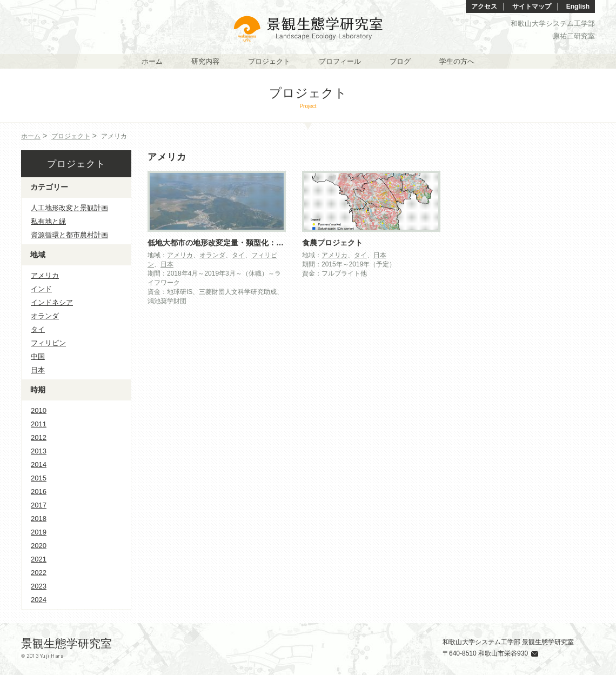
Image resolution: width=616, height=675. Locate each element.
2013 (39, 451)
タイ (238, 255)
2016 (39, 492)
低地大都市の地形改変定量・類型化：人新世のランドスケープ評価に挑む (272, 243)
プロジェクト (269, 61)
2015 (39, 478)
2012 (39, 437)
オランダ (212, 255)
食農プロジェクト (332, 243)
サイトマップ (532, 6)
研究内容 (205, 61)
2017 (39, 505)
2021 (39, 559)
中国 (38, 356)
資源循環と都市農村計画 (69, 235)
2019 (39, 532)
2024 (39, 600)
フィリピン (48, 343)
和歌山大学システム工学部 (553, 24)
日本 (167, 264)
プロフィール (340, 61)
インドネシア (52, 302)
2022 (39, 573)
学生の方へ (457, 61)
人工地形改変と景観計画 (69, 208)
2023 (39, 586)
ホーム (152, 61)
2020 (39, 546)
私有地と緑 (48, 221)
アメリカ (180, 255)
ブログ (400, 61)
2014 (39, 465)
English (578, 6)
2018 (39, 519)
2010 (39, 410)
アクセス (484, 6)
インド (41, 289)
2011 (39, 424)
